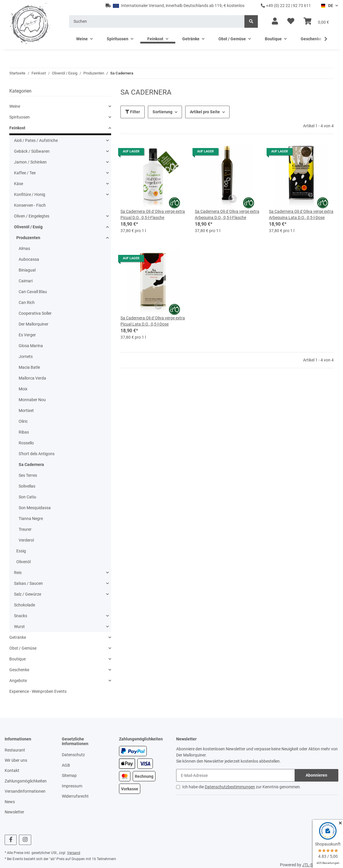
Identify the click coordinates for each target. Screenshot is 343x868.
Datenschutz (73, 755)
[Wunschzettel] (291, 21)
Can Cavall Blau (33, 292)
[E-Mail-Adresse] (236, 775)
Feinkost (17, 128)
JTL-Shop (311, 865)
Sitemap (69, 775)
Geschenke (19, 670)
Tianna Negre (31, 519)
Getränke (18, 637)
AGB (66, 765)
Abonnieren (316, 775)
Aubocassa (29, 259)
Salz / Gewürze (28, 594)
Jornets (26, 356)
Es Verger (27, 335)
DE (327, 6)
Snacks (21, 616)
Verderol (26, 540)
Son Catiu (27, 497)
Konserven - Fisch (30, 205)
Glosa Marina (31, 346)
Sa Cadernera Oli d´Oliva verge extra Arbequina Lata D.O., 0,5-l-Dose (301, 214)
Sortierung (162, 112)
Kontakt (12, 770)
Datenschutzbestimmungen (230, 787)
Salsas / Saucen (28, 583)
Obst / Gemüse (23, 648)
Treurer (25, 529)
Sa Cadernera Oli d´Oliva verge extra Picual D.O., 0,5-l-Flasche (153, 214)
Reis (18, 573)
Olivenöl (23, 562)
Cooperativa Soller (35, 313)
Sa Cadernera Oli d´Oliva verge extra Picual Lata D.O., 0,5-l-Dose (153, 321)
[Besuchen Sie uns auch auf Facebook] (11, 840)
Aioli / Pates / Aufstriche (36, 140)
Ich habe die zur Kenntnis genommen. (242, 787)
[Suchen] (157, 21)
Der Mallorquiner (34, 324)
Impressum (72, 786)
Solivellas (27, 486)
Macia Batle (29, 367)
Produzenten (28, 238)
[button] (275, 21)
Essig (21, 551)
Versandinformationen (25, 791)
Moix (23, 389)
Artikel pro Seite (205, 112)
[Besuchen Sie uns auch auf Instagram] (25, 840)
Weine (15, 106)
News (10, 802)
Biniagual (27, 270)
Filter (133, 112)
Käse (19, 184)
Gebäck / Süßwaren (32, 151)
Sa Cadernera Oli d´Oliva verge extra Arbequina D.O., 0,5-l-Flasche (227, 214)
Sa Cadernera (31, 465)
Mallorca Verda (32, 378)
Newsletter (14, 812)
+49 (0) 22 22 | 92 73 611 (286, 6)
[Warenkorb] (316, 21)
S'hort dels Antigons (37, 454)
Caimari (26, 281)
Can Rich (27, 302)
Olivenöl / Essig (28, 227)
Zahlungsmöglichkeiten (26, 781)
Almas (24, 248)
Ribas (24, 432)
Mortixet (26, 410)
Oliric (23, 421)
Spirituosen (20, 117)
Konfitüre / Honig (30, 194)
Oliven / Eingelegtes (32, 216)
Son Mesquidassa (35, 508)
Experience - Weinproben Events (38, 691)
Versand (74, 853)
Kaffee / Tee (25, 173)
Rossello (26, 443)
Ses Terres (28, 475)
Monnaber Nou (32, 400)
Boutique (17, 659)
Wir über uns (16, 760)
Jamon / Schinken (30, 162)
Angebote (18, 681)
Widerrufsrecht (75, 796)
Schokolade (24, 605)
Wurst (19, 627)
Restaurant (15, 750)
